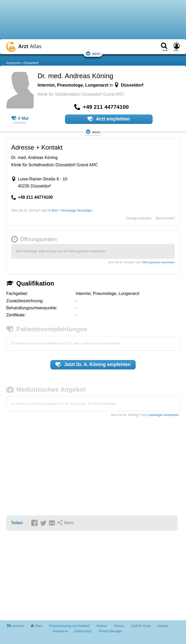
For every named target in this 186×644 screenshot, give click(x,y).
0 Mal (20, 118)
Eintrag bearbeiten (139, 218)
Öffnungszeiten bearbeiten (158, 262)
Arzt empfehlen (109, 119)
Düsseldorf (31, 63)
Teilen (17, 523)
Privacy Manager (111, 631)
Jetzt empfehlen (93, 364)
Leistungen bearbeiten (163, 415)
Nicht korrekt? (165, 218)
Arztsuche (13, 63)
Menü (93, 53)
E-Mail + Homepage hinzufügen (70, 210)
